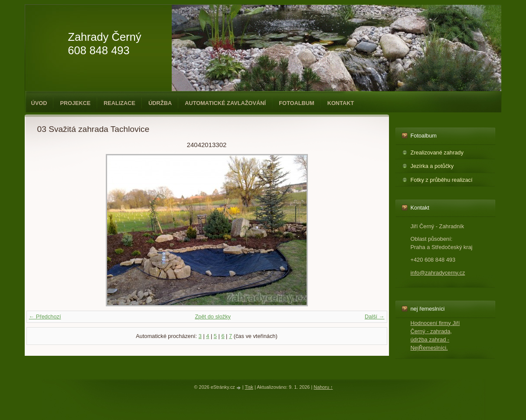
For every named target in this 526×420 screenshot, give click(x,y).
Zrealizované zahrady (437, 153)
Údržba (160, 103)
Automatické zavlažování (225, 103)
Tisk (249, 387)
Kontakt (341, 103)
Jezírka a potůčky (432, 166)
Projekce (75, 103)
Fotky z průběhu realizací (442, 180)
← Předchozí (45, 317)
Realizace (119, 103)
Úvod (39, 103)
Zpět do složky (213, 317)
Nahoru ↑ (323, 387)
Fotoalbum (297, 103)
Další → (375, 317)
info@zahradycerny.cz (438, 273)
